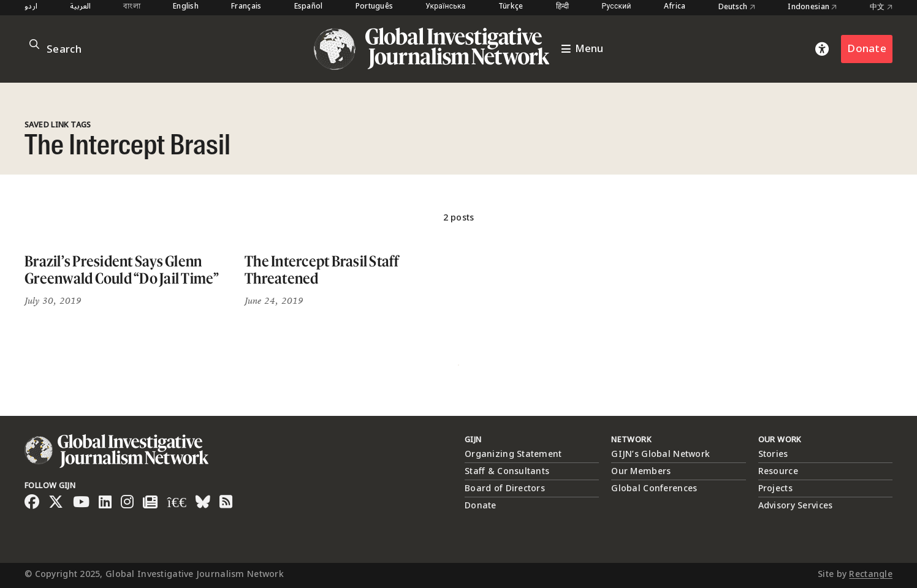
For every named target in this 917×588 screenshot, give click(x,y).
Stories (773, 454)
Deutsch (737, 7)
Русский (617, 7)
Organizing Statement (513, 454)
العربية (80, 7)
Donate (867, 49)
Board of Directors (505, 488)
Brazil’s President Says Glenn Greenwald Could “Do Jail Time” (122, 270)
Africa (675, 7)
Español (309, 7)
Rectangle (871, 574)
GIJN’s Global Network (660, 454)
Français (246, 7)
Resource (778, 471)
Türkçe (511, 7)
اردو (31, 7)
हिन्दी (563, 7)
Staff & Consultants (507, 471)
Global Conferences (654, 488)
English (186, 7)
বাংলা (132, 7)
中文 (881, 7)
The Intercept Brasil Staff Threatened (322, 270)
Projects (775, 488)
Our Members (641, 471)
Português (375, 7)
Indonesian (812, 7)
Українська (445, 7)
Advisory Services (796, 506)
